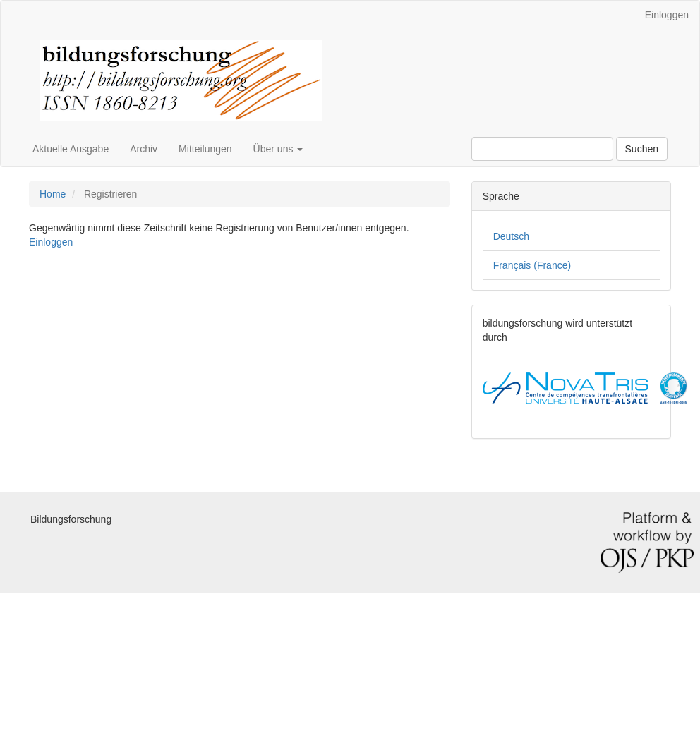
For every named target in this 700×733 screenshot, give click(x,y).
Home (53, 194)
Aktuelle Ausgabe (71, 149)
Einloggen (667, 15)
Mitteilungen (205, 149)
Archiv (144, 149)
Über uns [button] (278, 149)
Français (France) (532, 265)
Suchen (642, 149)
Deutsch (511, 236)
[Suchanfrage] (542, 149)
